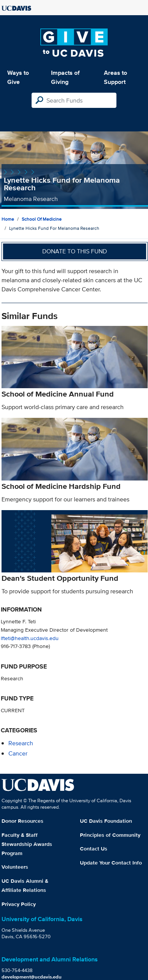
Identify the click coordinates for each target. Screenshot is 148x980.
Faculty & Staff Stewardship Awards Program (27, 844)
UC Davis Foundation (106, 821)
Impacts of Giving (65, 77)
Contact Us (94, 849)
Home (8, 219)
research (21, 743)
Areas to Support (115, 77)
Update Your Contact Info (111, 863)
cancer (18, 753)
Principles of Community (110, 835)
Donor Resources (22, 821)
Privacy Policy (19, 904)
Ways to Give (18, 77)
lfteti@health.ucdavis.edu (30, 638)
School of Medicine (42, 219)
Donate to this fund (75, 251)
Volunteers (15, 867)
